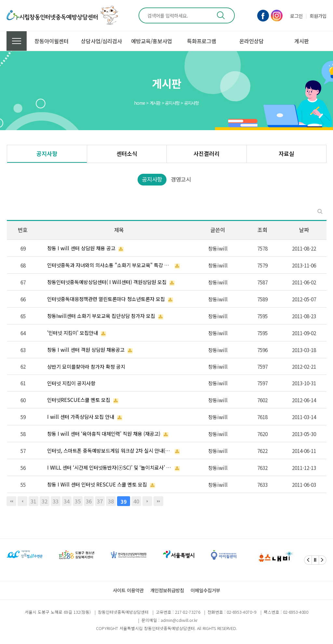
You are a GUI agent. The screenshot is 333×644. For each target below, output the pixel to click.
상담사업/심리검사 (101, 41)
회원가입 (318, 16)
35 (78, 501)
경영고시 (181, 179)
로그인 (296, 16)
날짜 (304, 230)
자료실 (286, 153)
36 (89, 501)
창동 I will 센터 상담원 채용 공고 (81, 248)
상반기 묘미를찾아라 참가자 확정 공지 (86, 366)
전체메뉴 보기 (17, 41)
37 (100, 501)
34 (67, 501)
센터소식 (127, 153)
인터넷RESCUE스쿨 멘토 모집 (79, 400)
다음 (147, 501)
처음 (11, 501)
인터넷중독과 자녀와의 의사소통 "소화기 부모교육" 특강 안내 (109, 265)
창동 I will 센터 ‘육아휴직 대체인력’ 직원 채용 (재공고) (104, 433)
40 (136, 501)
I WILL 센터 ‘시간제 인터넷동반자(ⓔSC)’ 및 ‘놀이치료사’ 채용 (109, 467)
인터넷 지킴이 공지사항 (71, 383)
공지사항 (47, 153)
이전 (22, 501)
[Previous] (308, 560)
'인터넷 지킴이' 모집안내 (73, 333)
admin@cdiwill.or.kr (179, 620)
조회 (262, 230)
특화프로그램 (202, 41)
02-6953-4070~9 (242, 612)
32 (45, 501)
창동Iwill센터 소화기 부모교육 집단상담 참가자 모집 (101, 316)
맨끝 (158, 501)
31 (33, 501)
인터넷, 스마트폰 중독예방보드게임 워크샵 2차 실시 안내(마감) (109, 450)
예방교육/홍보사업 (152, 41)
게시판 (302, 41)
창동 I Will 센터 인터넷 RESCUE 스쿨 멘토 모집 (97, 484)
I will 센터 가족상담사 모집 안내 (81, 417)
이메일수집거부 (205, 590)
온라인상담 (252, 41)
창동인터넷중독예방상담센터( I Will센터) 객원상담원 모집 (107, 282)
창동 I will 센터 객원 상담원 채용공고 (86, 349)
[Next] (323, 560)
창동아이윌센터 (52, 41)
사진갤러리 (206, 153)
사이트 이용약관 (128, 590)
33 (56, 501)
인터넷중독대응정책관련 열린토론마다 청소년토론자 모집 (106, 299)
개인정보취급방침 (167, 590)
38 (111, 501)
